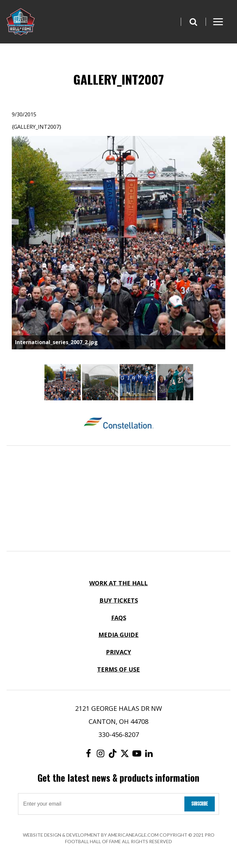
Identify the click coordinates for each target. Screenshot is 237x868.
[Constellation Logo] (119, 424)
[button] (193, 22)
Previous (7, 243)
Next (230, 243)
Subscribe (200, 804)
